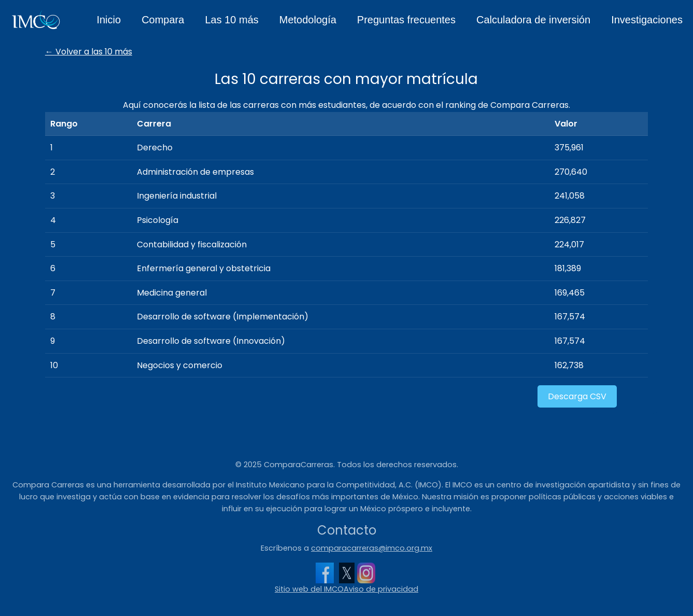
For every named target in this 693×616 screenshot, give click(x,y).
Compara (163, 20)
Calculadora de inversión (533, 20)
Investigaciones (647, 20)
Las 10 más (231, 20)
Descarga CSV (577, 396)
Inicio (109, 20)
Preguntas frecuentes (406, 20)
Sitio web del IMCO (309, 589)
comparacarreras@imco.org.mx (372, 548)
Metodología (308, 20)
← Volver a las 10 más (89, 52)
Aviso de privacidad (381, 589)
